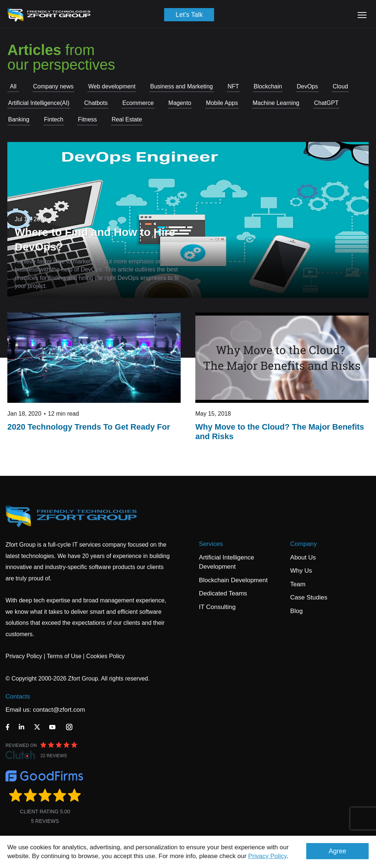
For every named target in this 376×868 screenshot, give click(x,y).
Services (211, 544)
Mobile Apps (222, 103)
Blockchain (268, 86)
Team (298, 584)
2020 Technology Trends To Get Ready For (89, 427)
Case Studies (309, 597)
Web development (112, 86)
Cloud (340, 86)
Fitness (87, 119)
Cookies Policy (106, 656)
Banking (19, 119)
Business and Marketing (182, 86)
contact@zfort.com (59, 710)
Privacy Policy (267, 856)
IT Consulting (217, 607)
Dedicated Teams (223, 593)
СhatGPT (326, 103)
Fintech (54, 119)
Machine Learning (276, 103)
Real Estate (127, 119)
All (13, 86)
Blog (296, 611)
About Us (303, 557)
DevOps (307, 86)
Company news (53, 86)
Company (303, 544)
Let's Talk (189, 15)
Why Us (301, 571)
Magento (180, 103)
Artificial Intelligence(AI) (39, 103)
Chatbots (96, 103)
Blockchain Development (233, 580)
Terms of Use (64, 656)
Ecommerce (138, 103)
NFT (233, 86)
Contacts (18, 696)
